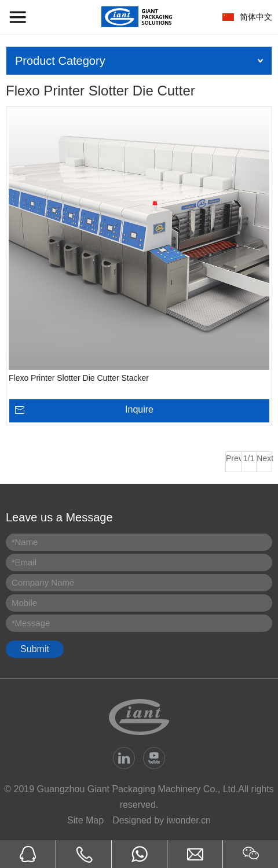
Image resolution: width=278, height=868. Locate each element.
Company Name (43, 582)
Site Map (85, 820)
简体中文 (256, 17)
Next (264, 458)
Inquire (139, 409)
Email (24, 562)
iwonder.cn (189, 820)
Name (25, 542)
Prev (233, 458)
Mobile (24, 603)
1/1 (249, 458)
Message (31, 623)
